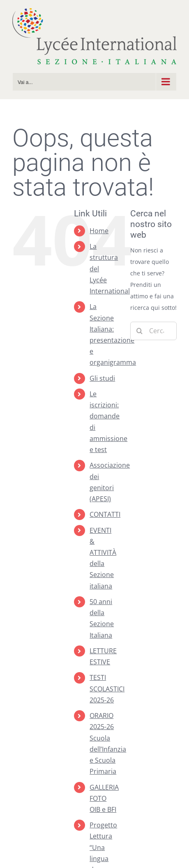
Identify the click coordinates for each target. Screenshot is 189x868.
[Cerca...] (153, 331)
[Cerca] (139, 331)
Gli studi (102, 378)
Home (99, 231)
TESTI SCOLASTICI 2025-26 (107, 688)
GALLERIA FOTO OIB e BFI (104, 798)
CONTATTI (105, 514)
